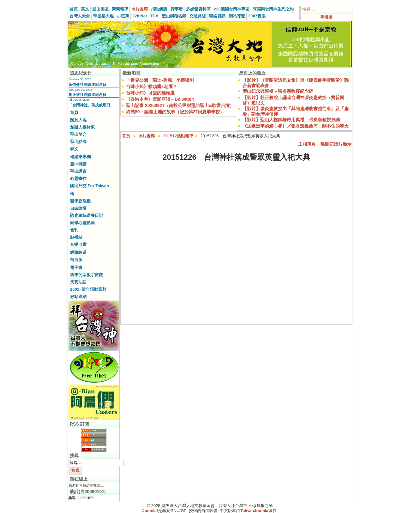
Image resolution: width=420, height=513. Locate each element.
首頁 (74, 9)
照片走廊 (140, 9)
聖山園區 (100, 9)
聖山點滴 (78, 142)
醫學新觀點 (80, 201)
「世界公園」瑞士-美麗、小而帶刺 (160, 80)
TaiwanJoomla (254, 511)
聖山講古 (78, 171)
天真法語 (78, 282)
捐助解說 (159, 9)
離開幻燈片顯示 (336, 144)
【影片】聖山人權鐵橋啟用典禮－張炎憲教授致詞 (291, 120)
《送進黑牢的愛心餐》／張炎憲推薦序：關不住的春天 (296, 126)
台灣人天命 (80, 16)
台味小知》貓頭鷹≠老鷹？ (152, 86)
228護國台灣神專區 (232, 9)
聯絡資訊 (217, 16)
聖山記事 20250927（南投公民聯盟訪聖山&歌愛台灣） (180, 105)
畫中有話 (78, 164)
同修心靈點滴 (82, 223)
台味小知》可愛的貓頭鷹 (150, 93)
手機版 (326, 17)
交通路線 (198, 16)
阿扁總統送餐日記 (87, 215)
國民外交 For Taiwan (90, 186)
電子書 (76, 268)
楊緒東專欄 (80, 157)
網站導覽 (237, 16)
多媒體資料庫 (198, 9)
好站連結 (78, 297)
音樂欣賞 (78, 245)
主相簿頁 (307, 144)
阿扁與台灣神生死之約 (273, 9)
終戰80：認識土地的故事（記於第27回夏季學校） (175, 112)
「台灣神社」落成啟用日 (89, 105)
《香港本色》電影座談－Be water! (160, 99)
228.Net (140, 16)
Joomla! (150, 511)
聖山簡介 (78, 134)
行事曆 (177, 9)
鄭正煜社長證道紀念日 (87, 95)
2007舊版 (257, 16)
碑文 (74, 149)
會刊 (74, 230)
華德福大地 (103, 16)
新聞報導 (120, 9)
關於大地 (78, 120)
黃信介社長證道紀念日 (87, 85)
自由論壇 (78, 208)
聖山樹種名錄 (174, 16)
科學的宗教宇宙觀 (87, 275)
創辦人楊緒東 (82, 127)
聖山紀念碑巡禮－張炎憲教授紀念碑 (278, 91)
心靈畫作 (78, 179)
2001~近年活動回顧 (88, 289)
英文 (85, 9)
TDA (154, 16)
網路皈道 (78, 252)
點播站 (76, 237)
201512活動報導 (178, 136)
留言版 (76, 260)
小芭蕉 (123, 16)
